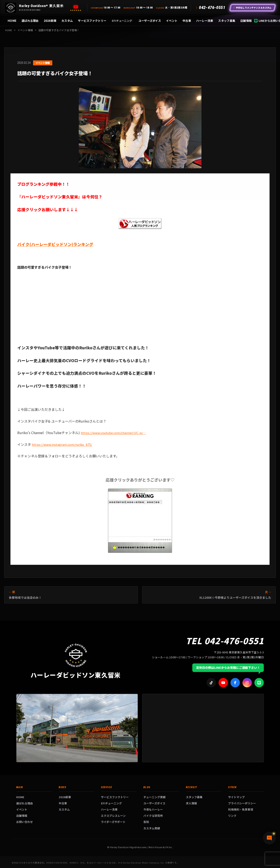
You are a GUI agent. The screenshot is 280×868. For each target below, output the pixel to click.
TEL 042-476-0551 (225, 640)
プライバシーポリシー (242, 803)
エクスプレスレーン (113, 816)
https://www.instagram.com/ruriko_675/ (64, 444)
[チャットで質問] (257, 857)
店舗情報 (246, 21)
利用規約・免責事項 (241, 809)
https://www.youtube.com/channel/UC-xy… (115, 433)
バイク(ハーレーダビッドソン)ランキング (55, 244)
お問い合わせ (25, 822)
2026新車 (50, 21)
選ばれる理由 (30, 21)
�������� (162, 539)
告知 (146, 822)
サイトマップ (236, 797)
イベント (172, 21)
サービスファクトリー (92, 21)
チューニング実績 (155, 797)
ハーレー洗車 (205, 21)
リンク (232, 816)
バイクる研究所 (153, 816)
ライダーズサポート (113, 822)
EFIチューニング (122, 21)
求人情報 (191, 803)
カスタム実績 (152, 828)
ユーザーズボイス (150, 21)
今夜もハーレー (153, 809)
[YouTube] (76, 7)
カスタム (67, 21)
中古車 (187, 21)
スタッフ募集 (227, 21)
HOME (12, 21)
